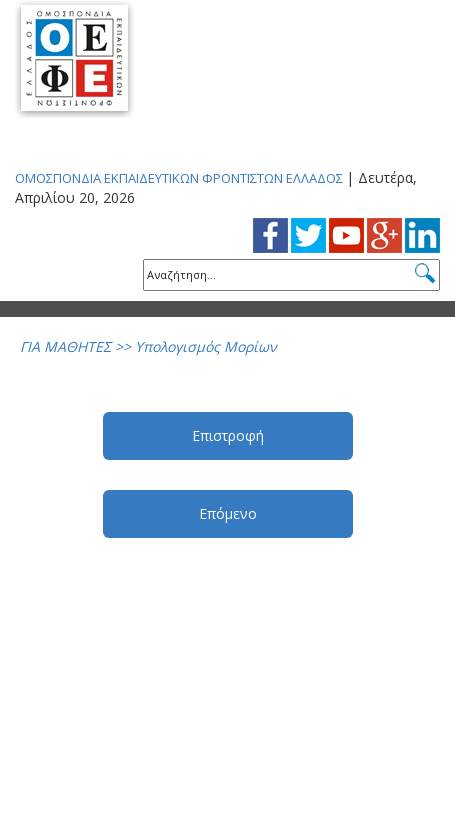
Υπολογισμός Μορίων (206, 346)
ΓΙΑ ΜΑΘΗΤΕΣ (65, 346)
